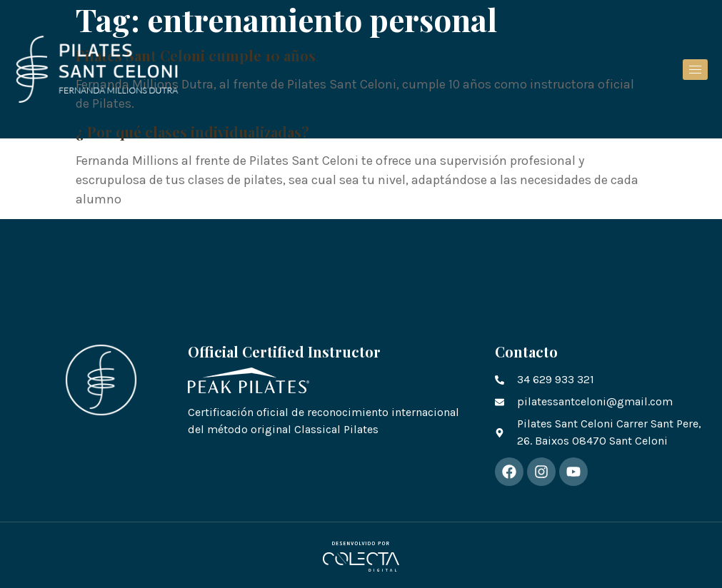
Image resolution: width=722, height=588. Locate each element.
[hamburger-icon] (695, 70)
